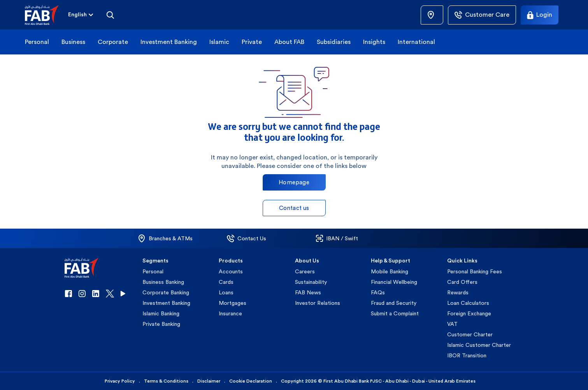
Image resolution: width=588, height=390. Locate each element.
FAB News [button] (308, 292)
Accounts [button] (231, 271)
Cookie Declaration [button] (251, 381)
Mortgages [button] (233, 303)
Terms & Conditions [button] (166, 381)
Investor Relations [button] (318, 303)
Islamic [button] (219, 42)
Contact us (294, 208)
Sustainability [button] (311, 282)
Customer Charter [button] (470, 334)
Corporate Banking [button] (166, 292)
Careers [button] (305, 271)
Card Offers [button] (462, 282)
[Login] (540, 15)
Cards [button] (226, 282)
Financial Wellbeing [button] (394, 282)
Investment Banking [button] (169, 42)
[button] (47, 15)
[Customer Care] (482, 15)
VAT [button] (452, 324)
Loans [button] (226, 292)
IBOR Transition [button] (467, 355)
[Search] (110, 15)
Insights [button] (374, 42)
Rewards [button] (458, 292)
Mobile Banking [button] (390, 271)
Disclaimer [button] (209, 381)
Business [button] (73, 42)
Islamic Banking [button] (161, 313)
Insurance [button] (230, 313)
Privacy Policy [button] (120, 381)
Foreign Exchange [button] (469, 313)
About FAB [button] (289, 42)
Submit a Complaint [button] (395, 313)
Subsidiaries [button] (334, 42)
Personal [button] (37, 42)
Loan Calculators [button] (468, 303)
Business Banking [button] (163, 282)
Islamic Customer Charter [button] (479, 345)
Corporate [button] (113, 42)
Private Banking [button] (161, 324)
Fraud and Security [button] (394, 303)
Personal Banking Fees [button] (475, 271)
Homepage (294, 182)
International (416, 42)
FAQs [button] (378, 292)
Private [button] (252, 42)
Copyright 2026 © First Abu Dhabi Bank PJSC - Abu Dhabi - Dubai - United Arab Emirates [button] (378, 381)
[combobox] (77, 15)
